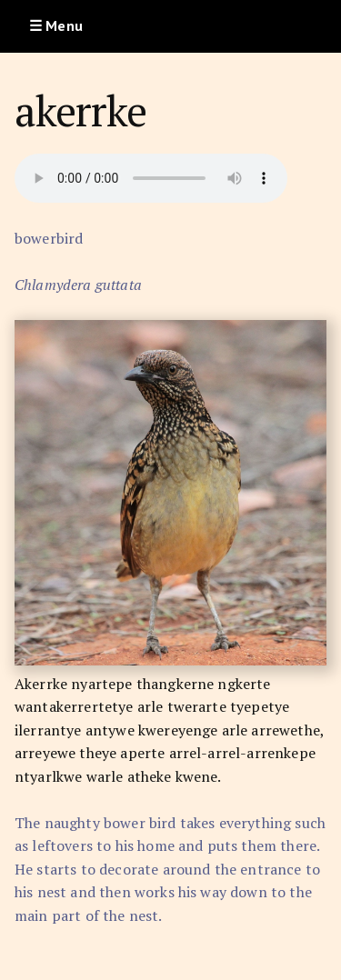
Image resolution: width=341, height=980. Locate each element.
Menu (64, 25)
